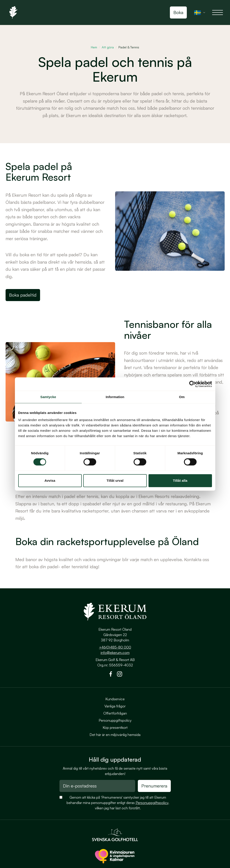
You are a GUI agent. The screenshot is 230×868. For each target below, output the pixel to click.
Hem (94, 47)
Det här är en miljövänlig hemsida (115, 735)
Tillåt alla (180, 480)
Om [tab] (182, 397)
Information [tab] (115, 397)
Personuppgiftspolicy (115, 720)
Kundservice (115, 699)
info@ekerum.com (115, 653)
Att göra (108, 47)
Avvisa (50, 480)
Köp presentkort (115, 727)
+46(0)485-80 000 (115, 647)
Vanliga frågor (115, 706)
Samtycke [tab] (48, 397)
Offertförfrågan (115, 713)
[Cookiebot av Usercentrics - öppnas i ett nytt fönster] (192, 384)
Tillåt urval (115, 480)
